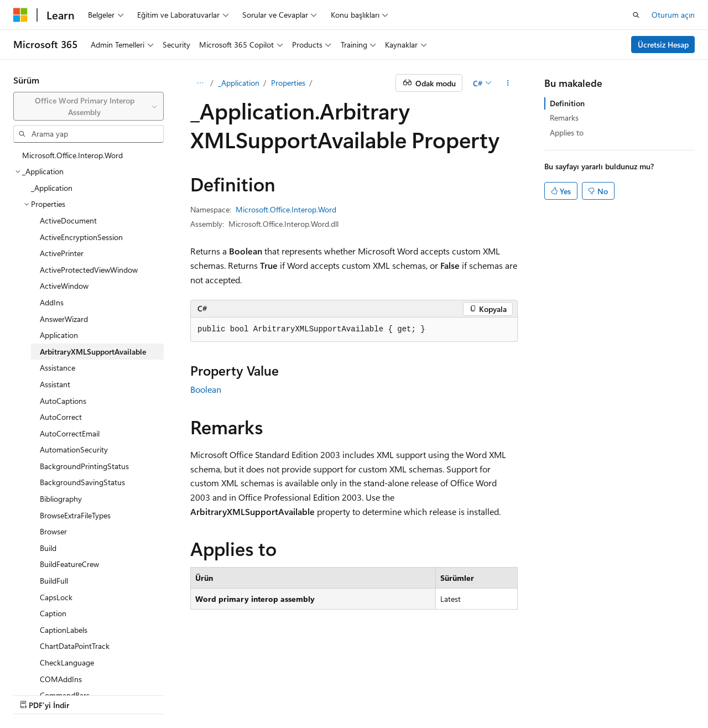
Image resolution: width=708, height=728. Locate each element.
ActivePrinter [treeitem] (62, 253)
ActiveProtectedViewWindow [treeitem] (89, 270)
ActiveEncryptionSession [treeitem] (81, 237)
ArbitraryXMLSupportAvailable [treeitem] (93, 352)
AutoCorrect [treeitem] (61, 417)
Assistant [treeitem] (55, 384)
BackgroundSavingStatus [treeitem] (82, 482)
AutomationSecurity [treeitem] (74, 449)
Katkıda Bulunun (195, 695)
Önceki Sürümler (89, 695)
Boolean (206, 389)
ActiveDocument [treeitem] (68, 220)
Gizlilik (247, 695)
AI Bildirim (30, 695)
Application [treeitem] (59, 335)
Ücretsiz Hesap (663, 45)
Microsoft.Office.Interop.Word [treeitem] (72, 155)
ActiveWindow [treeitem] (64, 286)
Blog (139, 695)
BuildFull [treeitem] (54, 581)
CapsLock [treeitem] (56, 597)
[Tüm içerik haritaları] (200, 83)
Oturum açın (673, 15)
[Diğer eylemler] (508, 83)
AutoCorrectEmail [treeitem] (70, 433)
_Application (239, 83)
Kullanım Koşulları (308, 695)
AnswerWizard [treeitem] (64, 319)
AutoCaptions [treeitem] (63, 401)
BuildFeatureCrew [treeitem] (69, 564)
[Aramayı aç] (636, 15)
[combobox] (88, 106)
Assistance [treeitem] (58, 368)
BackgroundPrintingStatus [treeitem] (84, 466)
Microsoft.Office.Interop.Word (286, 209)
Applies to (567, 132)
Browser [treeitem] (53, 531)
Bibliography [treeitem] (61, 499)
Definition (567, 103)
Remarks (564, 118)
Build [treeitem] (48, 548)
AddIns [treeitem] (52, 302)
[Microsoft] (20, 15)
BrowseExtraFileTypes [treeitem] (75, 515)
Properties (288, 83)
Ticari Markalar (376, 695)
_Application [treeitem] (52, 188)
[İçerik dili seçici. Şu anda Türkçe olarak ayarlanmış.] (36, 668)
